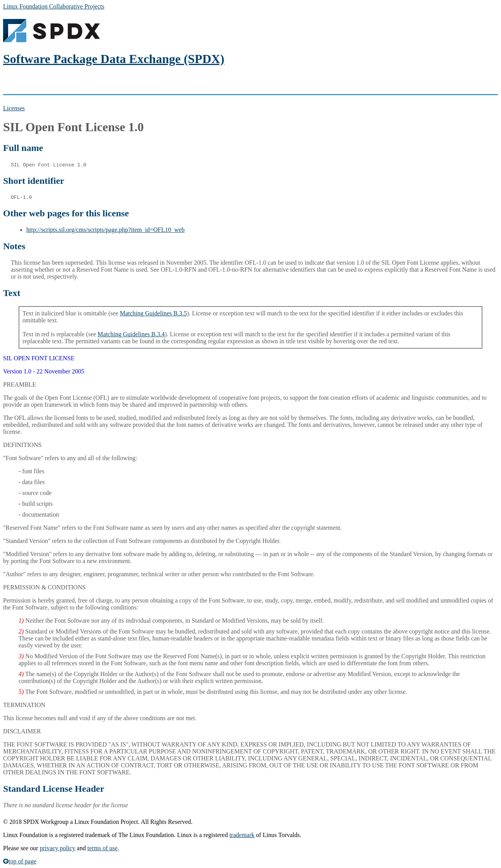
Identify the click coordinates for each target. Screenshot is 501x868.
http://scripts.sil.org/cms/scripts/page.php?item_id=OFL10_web (105, 230)
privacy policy (58, 848)
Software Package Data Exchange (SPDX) (114, 59)
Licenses (14, 108)
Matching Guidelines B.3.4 (131, 334)
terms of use (103, 848)
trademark (242, 835)
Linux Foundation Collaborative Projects (54, 6)
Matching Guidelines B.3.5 (153, 313)
